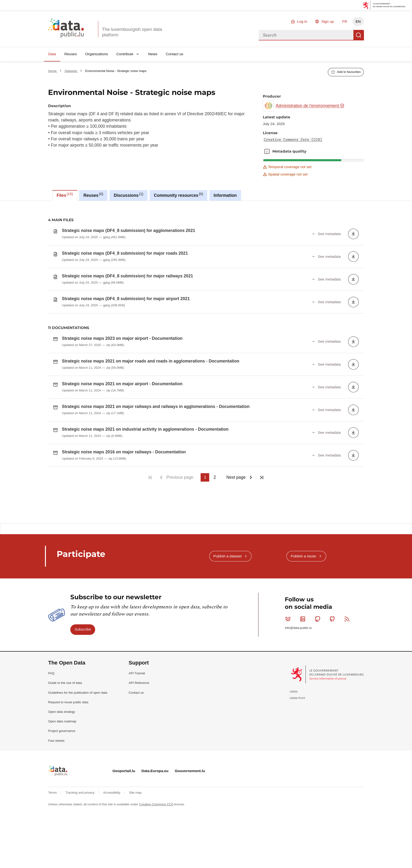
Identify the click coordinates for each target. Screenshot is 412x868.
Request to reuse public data (68, 702)
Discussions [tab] (129, 195)
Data (52, 54)
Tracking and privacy (80, 793)
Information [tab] (225, 195)
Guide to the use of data (65, 683)
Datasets (71, 71)
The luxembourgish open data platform (132, 32)
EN (358, 21)
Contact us (175, 54)
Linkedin (304, 619)
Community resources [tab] (178, 195)
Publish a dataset (227, 556)
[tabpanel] (206, 362)
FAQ (51, 673)
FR (345, 21)
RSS (348, 619)
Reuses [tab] (93, 195)
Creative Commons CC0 (156, 804)
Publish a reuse (303, 556)
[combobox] (306, 35)
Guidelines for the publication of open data (78, 693)
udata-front (297, 698)
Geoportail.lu (124, 771)
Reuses (71, 54)
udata (294, 691)
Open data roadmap (62, 721)
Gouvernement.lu (190, 771)
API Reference (139, 683)
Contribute (125, 54)
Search (359, 35)
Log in (302, 21)
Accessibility (112, 793)
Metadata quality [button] (267, 151)
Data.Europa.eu (155, 771)
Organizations (97, 54)
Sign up (328, 21)
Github (333, 619)
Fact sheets (56, 741)
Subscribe (83, 629)
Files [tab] (65, 195)
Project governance (62, 731)
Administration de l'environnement (310, 106)
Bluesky (289, 619)
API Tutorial (137, 673)
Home (53, 71)
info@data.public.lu (298, 628)
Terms (53, 793)
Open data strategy (61, 712)
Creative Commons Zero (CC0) (293, 140)
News (153, 54)
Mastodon (319, 619)
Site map (135, 793)
